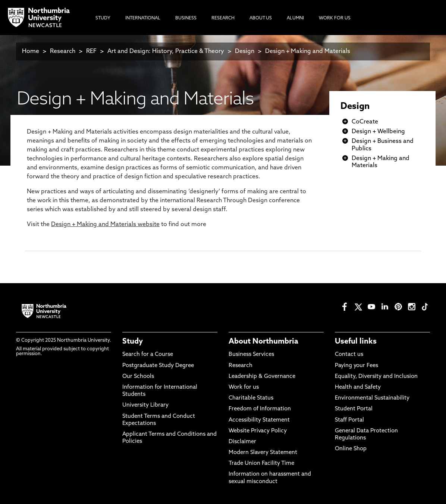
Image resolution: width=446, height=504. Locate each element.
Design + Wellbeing (378, 132)
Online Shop (351, 449)
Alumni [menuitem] (295, 18)
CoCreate (365, 122)
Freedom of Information (260, 409)
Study (133, 342)
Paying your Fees (357, 366)
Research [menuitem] (223, 18)
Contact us (349, 355)
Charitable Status (251, 398)
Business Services (251, 355)
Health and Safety (358, 387)
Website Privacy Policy (258, 431)
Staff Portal (349, 420)
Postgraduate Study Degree (158, 366)
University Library (145, 405)
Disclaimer (242, 442)
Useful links (356, 342)
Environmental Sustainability (372, 398)
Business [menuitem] (186, 18)
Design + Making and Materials (308, 51)
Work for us (244, 387)
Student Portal (354, 409)
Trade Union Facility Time (261, 464)
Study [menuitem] (103, 18)
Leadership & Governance (262, 377)
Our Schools (138, 377)
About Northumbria (263, 342)
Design (245, 51)
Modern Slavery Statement (263, 453)
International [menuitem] (143, 18)
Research (63, 51)
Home (31, 51)
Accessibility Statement (259, 420)
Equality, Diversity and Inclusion (376, 377)
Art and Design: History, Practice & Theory (166, 51)
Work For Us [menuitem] (335, 18)
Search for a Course (148, 355)
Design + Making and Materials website (105, 225)
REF (91, 51)
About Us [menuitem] (261, 18)
